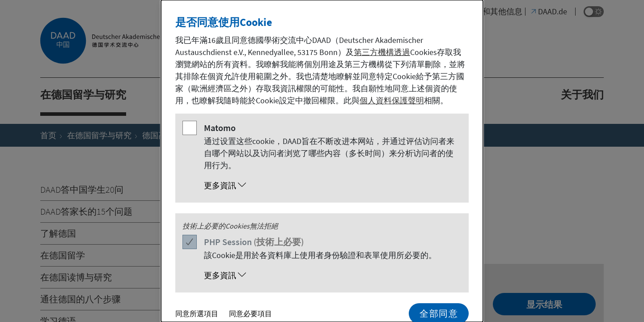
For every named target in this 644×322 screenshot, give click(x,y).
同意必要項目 (250, 314)
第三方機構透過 (382, 52)
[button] (331, 186)
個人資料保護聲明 (392, 100)
